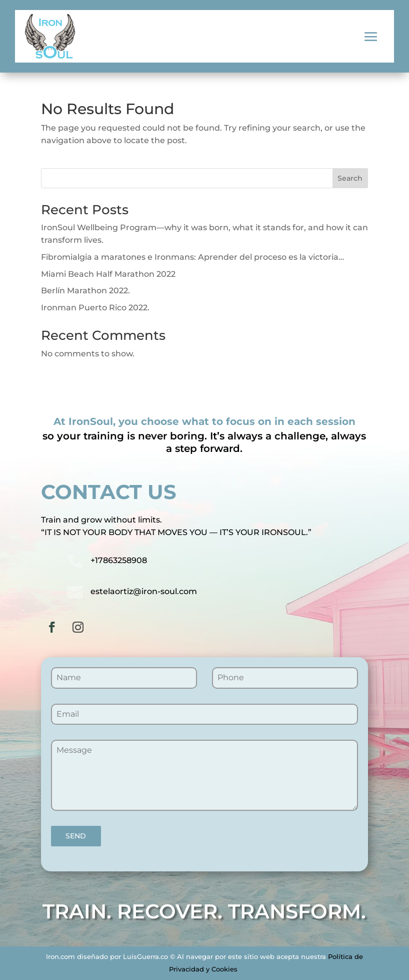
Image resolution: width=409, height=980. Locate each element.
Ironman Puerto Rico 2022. (95, 308)
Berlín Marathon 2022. (85, 291)
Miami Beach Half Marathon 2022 (108, 274)
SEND (76, 836)
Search (350, 178)
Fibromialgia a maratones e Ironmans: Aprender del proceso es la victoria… (192, 257)
